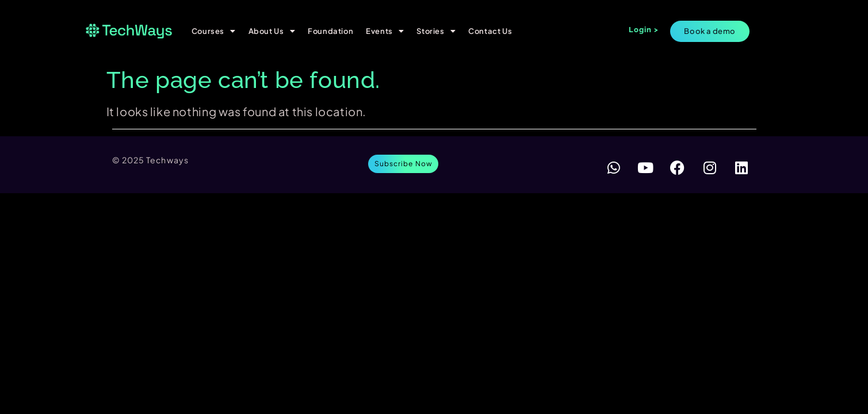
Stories (436, 31)
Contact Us (490, 31)
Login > (644, 30)
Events (385, 31)
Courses (214, 31)
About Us (272, 31)
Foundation (330, 31)
